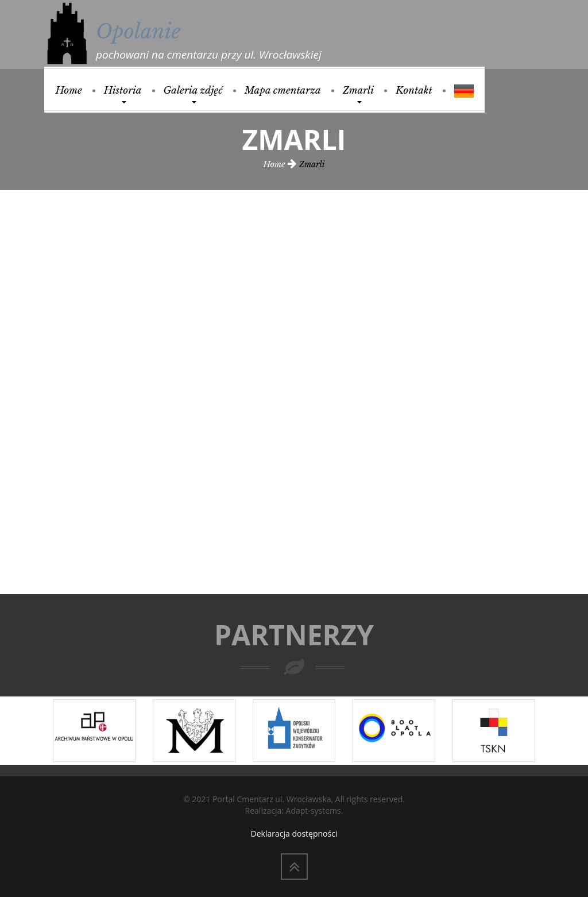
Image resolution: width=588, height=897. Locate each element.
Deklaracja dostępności (294, 834)
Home (68, 91)
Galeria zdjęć (193, 94)
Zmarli (358, 94)
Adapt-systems (314, 811)
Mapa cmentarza (283, 91)
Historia (123, 94)
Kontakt (414, 91)
